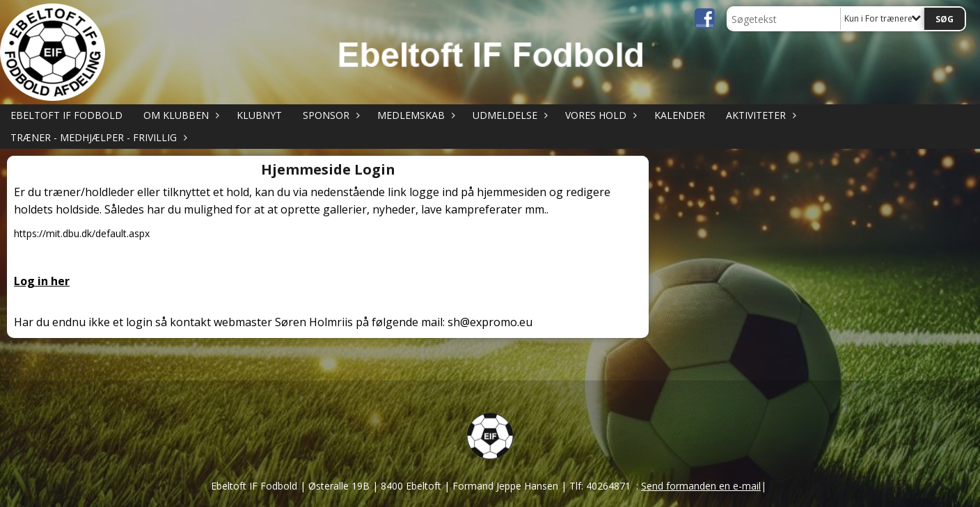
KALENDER (680, 115)
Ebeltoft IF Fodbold (66, 115)
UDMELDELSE (508, 115)
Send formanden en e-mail (701, 486)
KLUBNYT (259, 115)
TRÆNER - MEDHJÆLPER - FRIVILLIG (97, 137)
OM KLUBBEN (180, 115)
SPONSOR (330, 115)
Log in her (42, 281)
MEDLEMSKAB (414, 115)
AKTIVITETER (759, 115)
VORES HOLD (599, 115)
